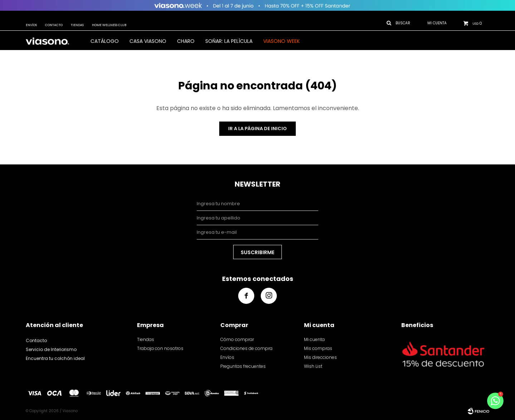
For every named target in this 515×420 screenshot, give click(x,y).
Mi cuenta (314, 339)
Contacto (54, 25)
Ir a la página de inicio (257, 129)
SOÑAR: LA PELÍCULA (229, 41)
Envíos (31, 25)
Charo (186, 41)
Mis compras (318, 348)
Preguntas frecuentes (243, 366)
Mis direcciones (320, 357)
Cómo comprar (237, 339)
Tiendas (77, 25)
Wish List (313, 366)
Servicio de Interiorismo (51, 349)
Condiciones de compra (246, 348)
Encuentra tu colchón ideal (55, 358)
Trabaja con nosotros (160, 348)
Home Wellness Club (109, 25)
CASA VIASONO (148, 41)
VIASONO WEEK (281, 41)
